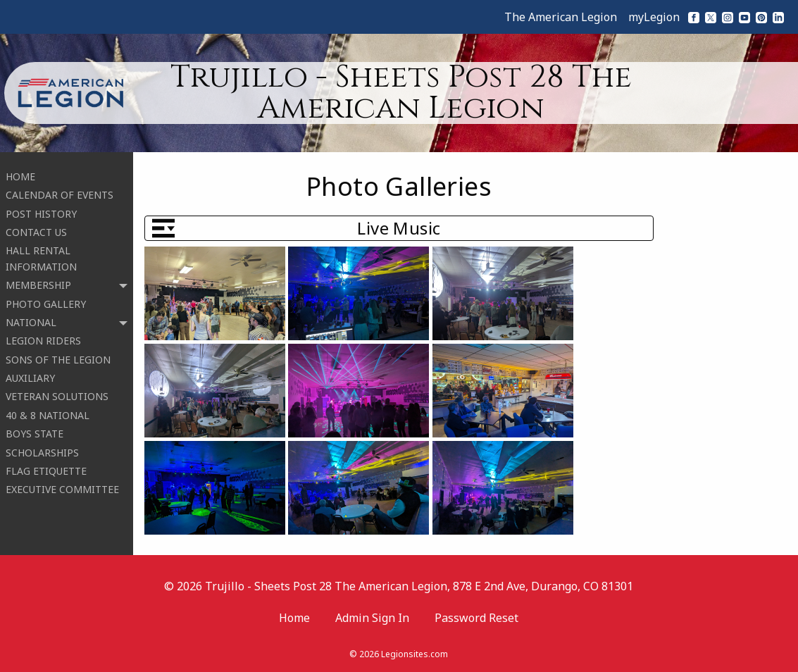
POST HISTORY (41, 210)
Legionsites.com (414, 654)
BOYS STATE (35, 429)
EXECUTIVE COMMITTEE (62, 486)
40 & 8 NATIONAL (48, 411)
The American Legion (561, 17)
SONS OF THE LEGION (58, 355)
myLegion (654, 17)
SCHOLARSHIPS (42, 448)
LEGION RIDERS (43, 337)
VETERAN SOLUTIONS (57, 393)
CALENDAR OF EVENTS (60, 191)
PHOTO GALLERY (46, 300)
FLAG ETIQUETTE (46, 467)
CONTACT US (36, 228)
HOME (20, 172)
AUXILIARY (30, 374)
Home (294, 618)
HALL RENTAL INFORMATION (41, 255)
